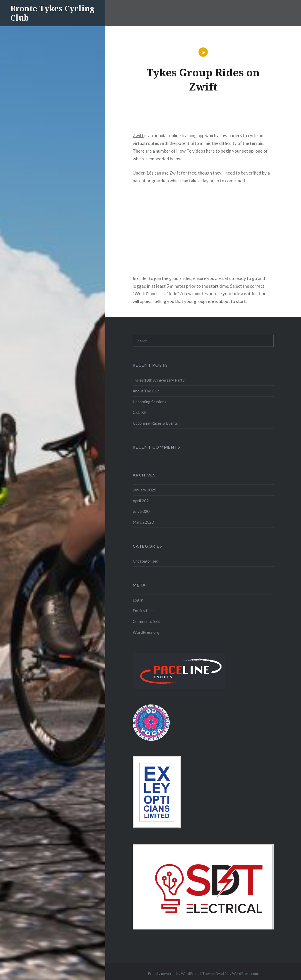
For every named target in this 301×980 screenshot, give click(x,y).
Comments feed (146, 621)
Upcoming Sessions (149, 402)
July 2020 (141, 511)
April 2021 (142, 501)
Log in (138, 600)
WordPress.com (245, 973)
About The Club (146, 391)
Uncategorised (145, 561)
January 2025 (144, 490)
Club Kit (140, 412)
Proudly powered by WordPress (174, 973)
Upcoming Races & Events (155, 423)
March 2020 (143, 522)
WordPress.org (146, 632)
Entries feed (143, 611)
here (210, 151)
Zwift (138, 135)
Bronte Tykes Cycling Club (52, 13)
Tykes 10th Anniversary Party (159, 380)
